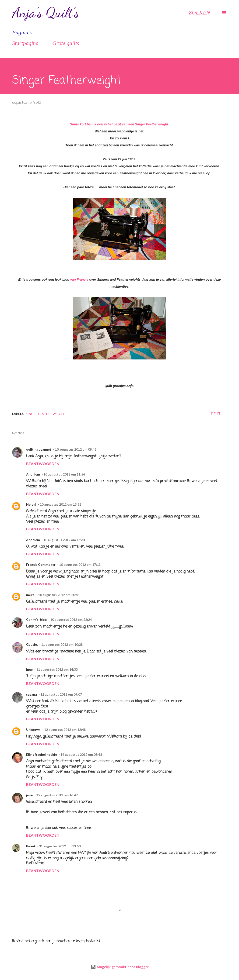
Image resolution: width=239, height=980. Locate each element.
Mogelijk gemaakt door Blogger (119, 967)
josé (29, 795)
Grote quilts (66, 43)
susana (32, 694)
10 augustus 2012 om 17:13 (80, 564)
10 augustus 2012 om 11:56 (64, 474)
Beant (31, 846)
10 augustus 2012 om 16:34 (64, 540)
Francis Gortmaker (41, 564)
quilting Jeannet (39, 449)
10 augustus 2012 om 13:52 (60, 504)
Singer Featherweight (46, 414)
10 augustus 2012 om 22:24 (71, 619)
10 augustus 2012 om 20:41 (59, 595)
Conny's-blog (36, 619)
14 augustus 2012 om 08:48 (81, 754)
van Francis (79, 280)
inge (29, 669)
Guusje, (32, 644)
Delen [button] (216, 414)
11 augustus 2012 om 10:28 (62, 644)
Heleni (31, 504)
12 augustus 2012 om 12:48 (65, 730)
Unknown (33, 730)
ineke (30, 595)
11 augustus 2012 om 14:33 (57, 669)
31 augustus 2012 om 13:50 (60, 846)
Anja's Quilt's (46, 13)
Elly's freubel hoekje (42, 754)
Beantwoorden (43, 464)
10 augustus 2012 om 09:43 (76, 449)
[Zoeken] (199, 13)
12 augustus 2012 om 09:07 (61, 694)
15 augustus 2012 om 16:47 (57, 795)
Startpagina (25, 43)
